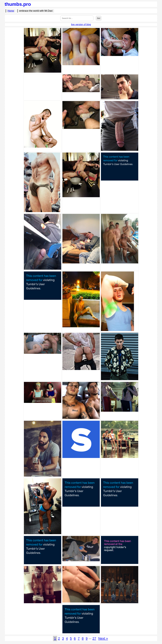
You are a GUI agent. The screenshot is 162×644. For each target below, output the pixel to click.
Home (11, 11)
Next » (103, 638)
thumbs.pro (18, 4)
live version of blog (81, 24)
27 (94, 638)
